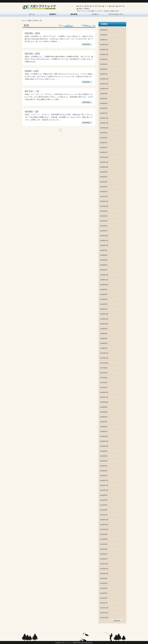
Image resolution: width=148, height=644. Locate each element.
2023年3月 (104, 143)
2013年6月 (104, 534)
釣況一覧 (117, 621)
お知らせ (81, 6)
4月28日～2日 (32, 112)
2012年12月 (104, 564)
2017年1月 (104, 387)
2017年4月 (104, 373)
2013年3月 (104, 549)
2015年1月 (104, 476)
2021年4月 (104, 216)
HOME (32, 14)
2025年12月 (104, 45)
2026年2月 (104, 35)
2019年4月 (104, 294)
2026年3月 (104, 30)
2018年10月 (104, 324)
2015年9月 (104, 451)
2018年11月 (104, 319)
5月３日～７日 (32, 91)
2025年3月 (104, 64)
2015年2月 (104, 471)
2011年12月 (104, 608)
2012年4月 (104, 588)
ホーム (24, 21)
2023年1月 (104, 152)
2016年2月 (104, 427)
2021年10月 (104, 206)
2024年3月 (104, 103)
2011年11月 (104, 613)
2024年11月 (104, 84)
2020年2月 (104, 265)
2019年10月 (104, 285)
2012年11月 (104, 569)
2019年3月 (104, 299)
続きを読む (87, 44)
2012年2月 (104, 598)
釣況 (88, 6)
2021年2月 (104, 226)
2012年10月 (104, 574)
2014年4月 (104, 500)
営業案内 (53, 14)
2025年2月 (104, 69)
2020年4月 (104, 255)
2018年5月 (104, 329)
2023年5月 (104, 133)
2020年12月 (104, 236)
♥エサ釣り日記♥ (97, 6)
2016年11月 (104, 397)
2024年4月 (104, 99)
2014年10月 (104, 490)
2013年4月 (104, 544)
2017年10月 (104, 363)
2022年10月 (104, 167)
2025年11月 (104, 50)
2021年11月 (104, 201)
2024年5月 (104, 94)
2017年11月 (104, 358)
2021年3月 (104, 221)
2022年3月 (104, 182)
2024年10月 (104, 89)
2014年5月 (104, 495)
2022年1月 (104, 192)
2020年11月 (104, 241)
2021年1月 (104, 231)
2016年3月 (104, 422)
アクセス (95, 14)
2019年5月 (104, 290)
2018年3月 (104, 338)
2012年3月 (104, 593)
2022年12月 (104, 157)
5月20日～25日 (32, 33)
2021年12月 (104, 196)
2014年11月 (104, 485)
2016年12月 (104, 392)
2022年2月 (104, 187)
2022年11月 (104, 162)
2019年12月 (104, 275)
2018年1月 (104, 348)
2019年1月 (104, 309)
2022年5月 (104, 172)
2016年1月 (104, 432)
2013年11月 (104, 525)
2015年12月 (104, 436)
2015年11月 (104, 441)
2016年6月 (104, 407)
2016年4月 (104, 417)
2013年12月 (104, 520)
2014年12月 (104, 481)
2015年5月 (104, 456)
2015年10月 (104, 446)
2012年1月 (104, 603)
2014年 (35, 21)
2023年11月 (104, 123)
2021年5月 (104, 211)
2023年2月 (104, 148)
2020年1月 (104, 270)
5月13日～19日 (32, 54)
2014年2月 (104, 510)
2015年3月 (104, 466)
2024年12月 (104, 79)
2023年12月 (104, 118)
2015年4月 (104, 461)
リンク (106, 6)
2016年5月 (104, 412)
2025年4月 (104, 59)
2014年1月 (104, 515)
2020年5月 (104, 250)
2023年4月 (104, 138)
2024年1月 (104, 113)
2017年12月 (104, 353)
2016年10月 (104, 402)
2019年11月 (104, 280)
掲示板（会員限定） (84, 9)
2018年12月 (104, 314)
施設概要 (74, 14)
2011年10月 (104, 618)
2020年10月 (104, 245)
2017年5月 (104, 368)
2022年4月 (104, 177)
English (113, 6)
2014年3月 (104, 505)
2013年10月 (104, 529)
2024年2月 (104, 108)
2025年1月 (104, 74)
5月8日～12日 (32, 71)
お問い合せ (121, 6)
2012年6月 (104, 578)
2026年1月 (104, 40)
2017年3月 (104, 378)
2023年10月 (104, 128)
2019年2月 (104, 304)
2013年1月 (104, 559)
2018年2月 (104, 343)
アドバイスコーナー (116, 14)
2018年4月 (104, 334)
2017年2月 (104, 383)
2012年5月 (104, 583)
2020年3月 (104, 260)
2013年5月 (104, 539)
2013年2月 (104, 554)
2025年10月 (104, 54)
